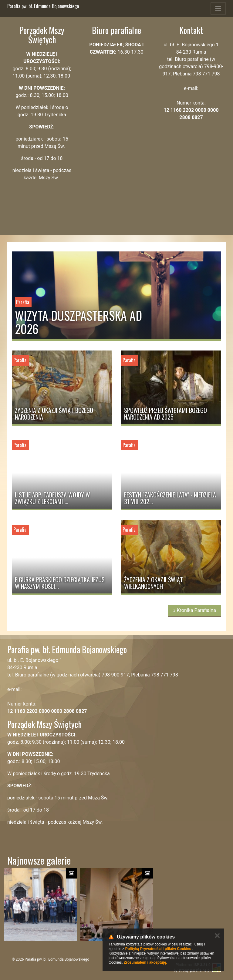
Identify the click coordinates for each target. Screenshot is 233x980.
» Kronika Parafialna (195, 610)
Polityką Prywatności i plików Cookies (158, 949)
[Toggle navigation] (218, 8)
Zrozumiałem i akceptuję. (145, 962)
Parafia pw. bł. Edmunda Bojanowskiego (43, 6)
